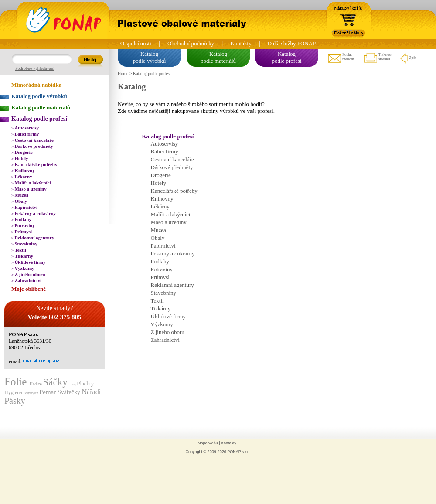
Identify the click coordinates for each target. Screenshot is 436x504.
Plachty (85, 383)
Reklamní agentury (33, 238)
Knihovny (23, 170)
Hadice (36, 384)
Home (123, 73)
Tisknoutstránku (378, 58)
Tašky (73, 385)
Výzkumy (23, 268)
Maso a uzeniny (29, 189)
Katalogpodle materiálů (218, 57)
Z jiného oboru (28, 274)
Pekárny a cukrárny (34, 213)
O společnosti (136, 43)
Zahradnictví (26, 280)
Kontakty (241, 43)
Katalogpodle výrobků (149, 57)
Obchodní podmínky (191, 43)
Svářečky (70, 392)
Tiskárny (22, 256)
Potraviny (23, 225)
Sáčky (56, 382)
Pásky (15, 401)
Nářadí (92, 392)
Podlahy (21, 219)
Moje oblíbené (29, 289)
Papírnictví (24, 207)
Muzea (20, 195)
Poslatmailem (341, 58)
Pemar (48, 392)
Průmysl (22, 232)
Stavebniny (24, 244)
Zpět (408, 58)
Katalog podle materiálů (41, 107)
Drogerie (22, 152)
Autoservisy (25, 128)
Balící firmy (25, 134)
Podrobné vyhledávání (35, 68)
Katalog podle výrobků (39, 96)
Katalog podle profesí (39, 119)
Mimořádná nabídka (36, 85)
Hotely (20, 158)
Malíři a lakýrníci (31, 183)
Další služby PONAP (292, 43)
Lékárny (22, 177)
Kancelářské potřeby (34, 164)
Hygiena (14, 392)
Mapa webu (208, 443)
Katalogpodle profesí (286, 57)
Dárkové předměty (32, 146)
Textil (19, 250)
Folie (17, 382)
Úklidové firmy (29, 262)
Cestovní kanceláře (32, 140)
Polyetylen (31, 393)
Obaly (19, 201)
